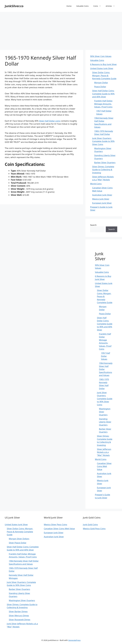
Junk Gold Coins (90, 524)
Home (69, 6)
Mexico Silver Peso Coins (55, 524)
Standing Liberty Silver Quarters (105, 422)
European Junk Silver (102, 203)
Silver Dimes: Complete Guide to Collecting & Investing (103, 170)
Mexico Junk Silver (101, 199)
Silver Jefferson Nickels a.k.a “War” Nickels (104, 452)
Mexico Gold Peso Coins (94, 529)
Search (93, 225)
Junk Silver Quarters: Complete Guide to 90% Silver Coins (103, 141)
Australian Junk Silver (102, 195)
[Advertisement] (61, 30)
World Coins (96, 184)
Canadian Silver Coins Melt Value (104, 466)
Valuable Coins (82, 6)
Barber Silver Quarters (105, 162)
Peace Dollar (100, 87)
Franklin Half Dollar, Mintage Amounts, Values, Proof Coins (103, 104)
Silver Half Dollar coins (50, 121)
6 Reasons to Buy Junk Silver (103, 64)
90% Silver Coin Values (101, 56)
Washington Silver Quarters (22, 600)
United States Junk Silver (102, 68)
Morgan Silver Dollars (19, 539)
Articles (111, 6)
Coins (98, 6)
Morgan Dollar (101, 83)
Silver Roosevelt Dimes (20, 620)
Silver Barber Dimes (18, 611)
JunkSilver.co (14, 6)
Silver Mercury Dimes (19, 616)
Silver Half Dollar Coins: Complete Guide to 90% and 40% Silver (103, 94)
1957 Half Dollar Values (106, 356)
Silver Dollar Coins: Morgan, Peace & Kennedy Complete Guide (104, 75)
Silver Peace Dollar (18, 543)
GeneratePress (74, 640)
